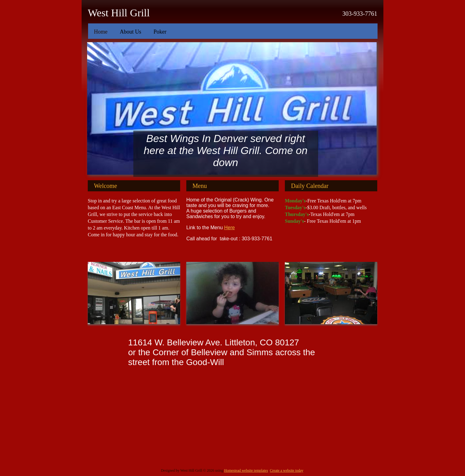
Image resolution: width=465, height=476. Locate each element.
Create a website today (286, 470)
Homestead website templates (246, 470)
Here (230, 228)
